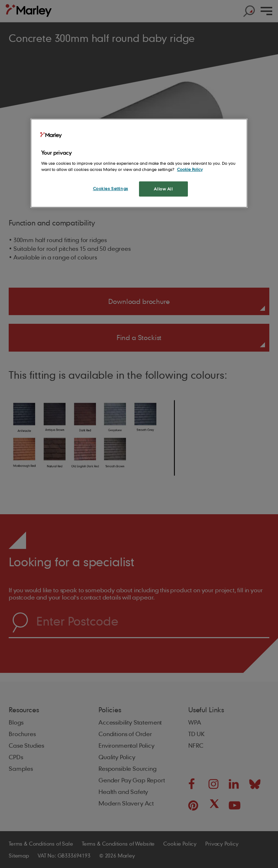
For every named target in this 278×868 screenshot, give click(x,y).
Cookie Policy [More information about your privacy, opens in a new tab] (190, 169)
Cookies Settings (111, 188)
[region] (139, 163)
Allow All (163, 189)
